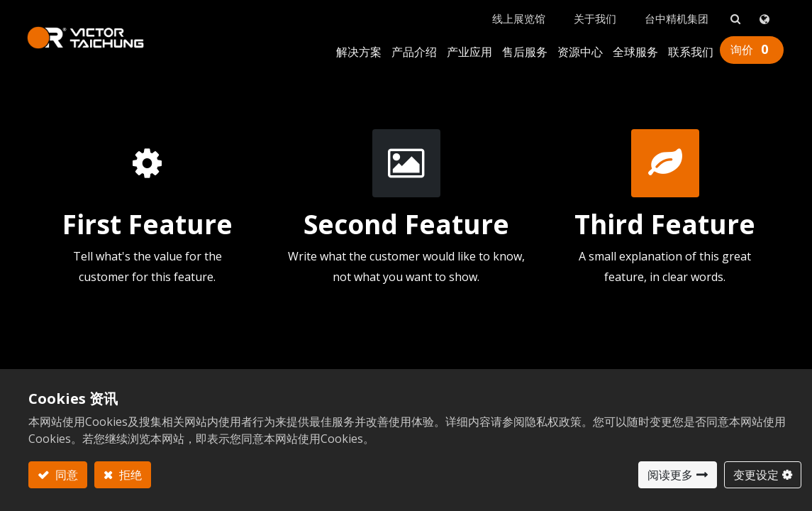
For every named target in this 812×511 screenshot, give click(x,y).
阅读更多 (670, 475)
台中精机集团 (675, 15)
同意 (65, 475)
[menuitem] (357, 50)
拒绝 (129, 475)
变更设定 (756, 475)
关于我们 (594, 15)
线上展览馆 (517, 15)
